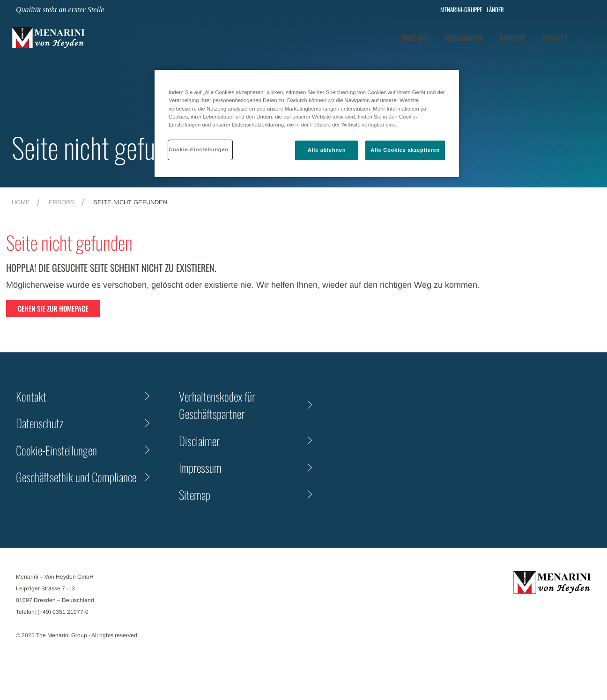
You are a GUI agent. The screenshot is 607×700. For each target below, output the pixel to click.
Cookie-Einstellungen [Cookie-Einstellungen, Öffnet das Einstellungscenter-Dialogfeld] (199, 149)
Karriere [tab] (512, 37)
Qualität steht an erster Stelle (60, 10)
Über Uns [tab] (415, 37)
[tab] (464, 38)
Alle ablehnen (327, 150)
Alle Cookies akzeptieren (405, 150)
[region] (307, 123)
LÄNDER (495, 10)
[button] (589, 37)
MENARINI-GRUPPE (459, 10)
